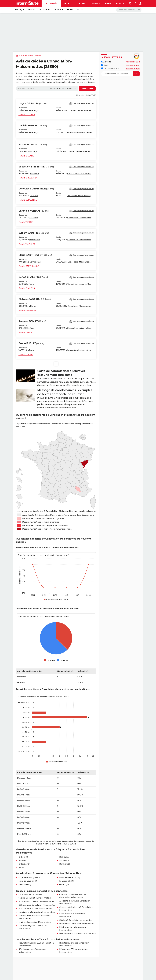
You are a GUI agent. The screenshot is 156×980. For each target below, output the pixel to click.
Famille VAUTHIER (27, 244)
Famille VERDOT (26, 222)
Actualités (51, 3)
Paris (32, 328)
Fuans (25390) (25, 885)
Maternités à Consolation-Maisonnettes (77, 924)
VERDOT (23, 868)
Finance (96, 3)
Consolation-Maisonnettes (79, 110)
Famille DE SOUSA (27, 115)
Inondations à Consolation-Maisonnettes (37, 912)
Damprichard (35, 262)
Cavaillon (34, 196)
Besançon (35, 110)
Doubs (38, 56)
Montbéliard (35, 240)
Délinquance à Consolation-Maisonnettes (37, 905)
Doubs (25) (64, 885)
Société (32, 10)
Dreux (32, 350)
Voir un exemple (133, 62)
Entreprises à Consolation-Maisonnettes (36, 902)
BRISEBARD (24, 864)
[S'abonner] (121, 74)
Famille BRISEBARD (28, 178)
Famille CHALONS (27, 288)
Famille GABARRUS (27, 310)
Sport (67, 3)
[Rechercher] (129, 10)
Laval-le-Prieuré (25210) (70, 877)
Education (59, 10)
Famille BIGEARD (26, 156)
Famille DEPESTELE (28, 200)
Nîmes (33, 306)
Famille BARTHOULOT (29, 266)
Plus (120, 3)
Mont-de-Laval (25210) (28, 881)
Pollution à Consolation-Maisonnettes (35, 908)
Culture (81, 3)
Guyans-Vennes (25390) (29, 877)
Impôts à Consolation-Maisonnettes (35, 922)
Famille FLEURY (26, 355)
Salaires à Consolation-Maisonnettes (35, 898)
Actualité (106, 62)
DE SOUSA (64, 857)
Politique (20, 10)
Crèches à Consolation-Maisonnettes (76, 920)
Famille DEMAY (25, 332)
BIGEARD (23, 861)
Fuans (31, 284)
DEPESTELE (65, 864)
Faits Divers (44, 10)
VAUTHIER (64, 861)
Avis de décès (27, 56)
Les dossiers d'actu (110, 69)
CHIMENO (23, 857)
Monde (70, 10)
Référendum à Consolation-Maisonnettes (78, 934)
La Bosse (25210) (67, 881)
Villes (80, 10)
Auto (108, 3)
